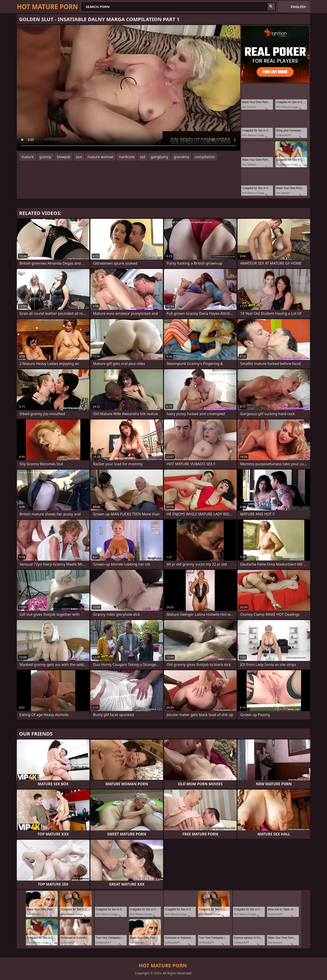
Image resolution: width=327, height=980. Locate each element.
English (298, 7)
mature (28, 157)
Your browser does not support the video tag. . (129, 88)
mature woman (100, 157)
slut (79, 157)
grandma (182, 157)
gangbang (159, 157)
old (143, 157)
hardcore (127, 157)
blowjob (64, 157)
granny (45, 157)
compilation (205, 157)
